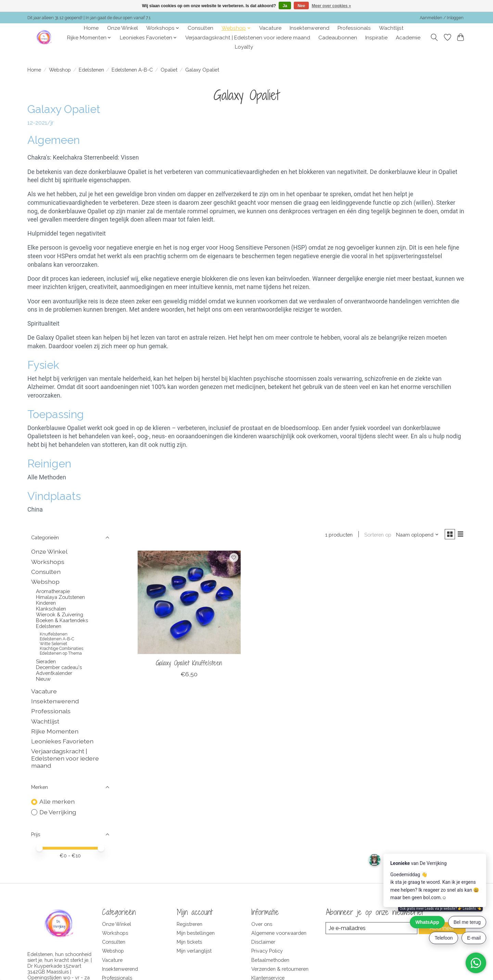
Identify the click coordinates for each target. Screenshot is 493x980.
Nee (301, 6)
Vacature (270, 28)
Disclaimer (263, 942)
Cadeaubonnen (338, 38)
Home (91, 28)
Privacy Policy (267, 951)
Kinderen (46, 603)
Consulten (200, 28)
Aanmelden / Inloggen (442, 18)
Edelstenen (91, 70)
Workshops (48, 562)
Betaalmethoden (270, 960)
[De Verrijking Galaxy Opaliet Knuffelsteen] (189, 604)
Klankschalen (51, 609)
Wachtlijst (391, 28)
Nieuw (43, 679)
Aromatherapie (53, 591)
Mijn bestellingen (196, 933)
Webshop (60, 70)
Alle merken (57, 801)
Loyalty (244, 47)
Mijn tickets (189, 942)
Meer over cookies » (332, 6)
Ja (285, 6)
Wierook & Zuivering (60, 614)
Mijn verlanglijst (194, 951)
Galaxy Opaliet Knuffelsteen (189, 664)
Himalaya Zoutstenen (60, 597)
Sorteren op (375, 535)
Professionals (354, 28)
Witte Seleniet (53, 644)
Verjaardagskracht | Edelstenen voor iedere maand (248, 38)
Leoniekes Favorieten (62, 741)
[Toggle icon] (434, 37)
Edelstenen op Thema (61, 653)
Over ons (262, 924)
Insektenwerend (309, 28)
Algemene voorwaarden (279, 933)
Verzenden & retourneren (280, 969)
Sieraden (46, 661)
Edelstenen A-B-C (132, 70)
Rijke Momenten (55, 731)
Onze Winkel (123, 28)
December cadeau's (59, 667)
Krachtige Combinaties (61, 649)
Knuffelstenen (54, 634)
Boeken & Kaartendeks (62, 620)
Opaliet (169, 70)
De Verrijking (58, 812)
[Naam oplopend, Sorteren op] (415, 535)
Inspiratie (376, 38)
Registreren (189, 924)
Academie (408, 38)
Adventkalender (54, 673)
